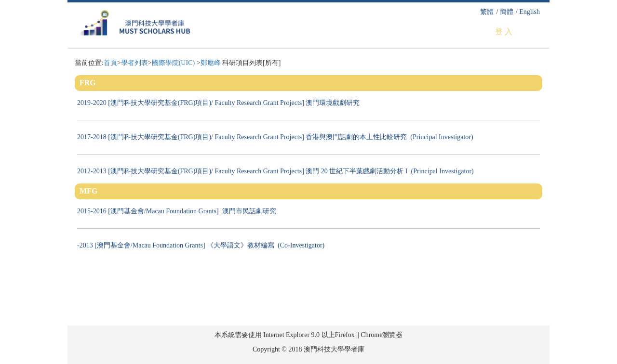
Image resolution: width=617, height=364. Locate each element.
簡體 (507, 12)
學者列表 (134, 63)
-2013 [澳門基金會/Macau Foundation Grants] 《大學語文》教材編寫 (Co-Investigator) (201, 245)
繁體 (487, 12)
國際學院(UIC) (174, 63)
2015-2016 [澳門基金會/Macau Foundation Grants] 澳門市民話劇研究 (178, 211)
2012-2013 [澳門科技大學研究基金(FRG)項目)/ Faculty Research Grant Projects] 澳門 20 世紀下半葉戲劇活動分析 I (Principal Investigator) (275, 171)
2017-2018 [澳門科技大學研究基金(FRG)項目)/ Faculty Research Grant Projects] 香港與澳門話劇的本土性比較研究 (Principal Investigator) (275, 137)
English (530, 12)
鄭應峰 (211, 63)
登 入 (504, 32)
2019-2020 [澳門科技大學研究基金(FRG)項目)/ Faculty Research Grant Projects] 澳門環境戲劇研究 (220, 103)
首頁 (110, 63)
